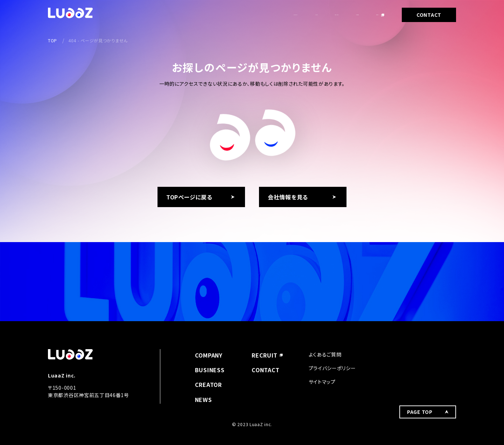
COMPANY (209, 15)
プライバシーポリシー (332, 368)
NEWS (247, 15)
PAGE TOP (420, 359)
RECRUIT (368, 15)
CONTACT (429, 15)
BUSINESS (285, 15)
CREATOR (327, 15)
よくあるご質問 (325, 354)
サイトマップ (322, 382)
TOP (52, 40)
